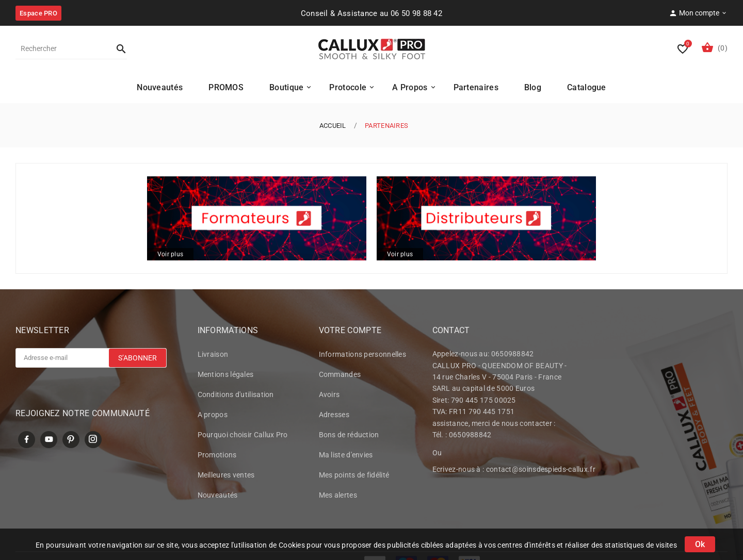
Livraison (213, 356)
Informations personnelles (363, 356)
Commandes (340, 376)
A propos (213, 416)
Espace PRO (38, 13)
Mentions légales (226, 376)
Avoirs (329, 396)
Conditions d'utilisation (236, 396)
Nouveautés (218, 497)
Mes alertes (338, 497)
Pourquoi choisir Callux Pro (243, 436)
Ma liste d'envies (346, 456)
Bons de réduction (349, 436)
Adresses (334, 416)
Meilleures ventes (226, 476)
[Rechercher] (61, 48)
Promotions (217, 456)
